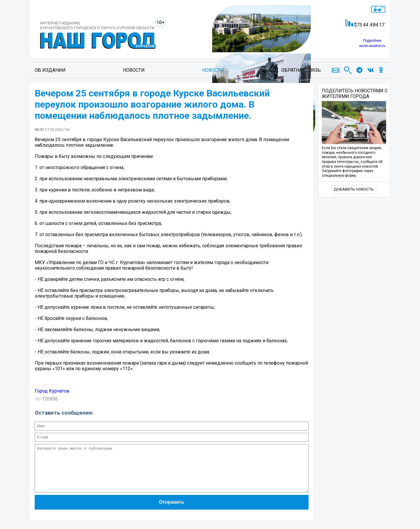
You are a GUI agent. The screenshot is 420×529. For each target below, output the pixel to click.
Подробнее (372, 41)
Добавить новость (354, 189)
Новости (134, 70)
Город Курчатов (52, 391)
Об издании (50, 70)
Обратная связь (301, 70)
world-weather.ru (372, 46)
